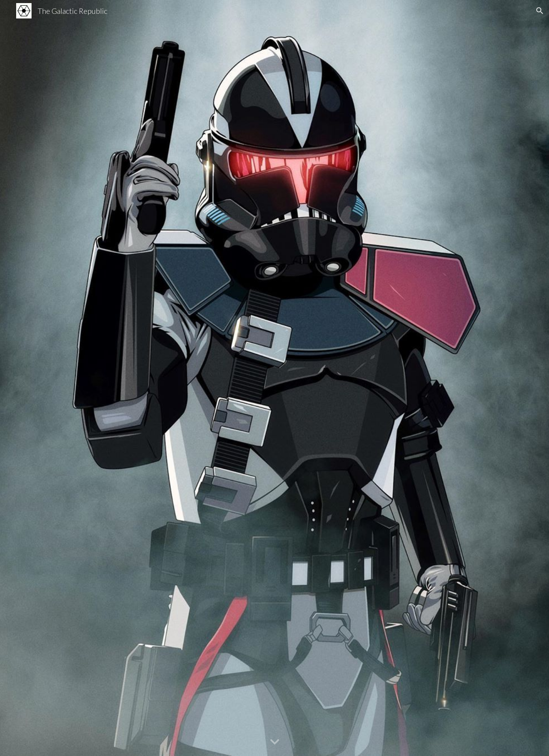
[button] (540, 11)
